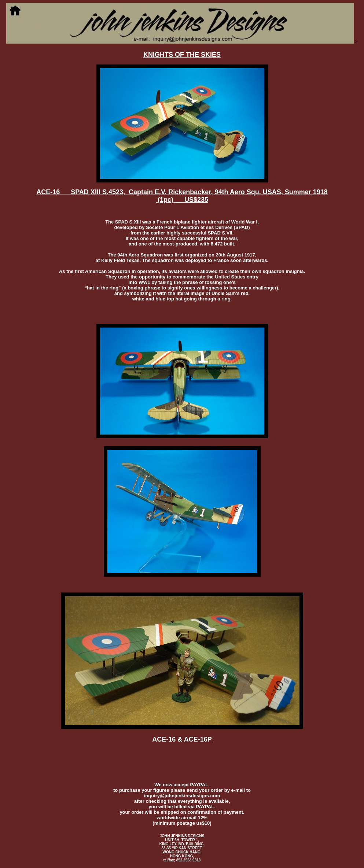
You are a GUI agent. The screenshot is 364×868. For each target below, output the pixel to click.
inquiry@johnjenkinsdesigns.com (182, 796)
